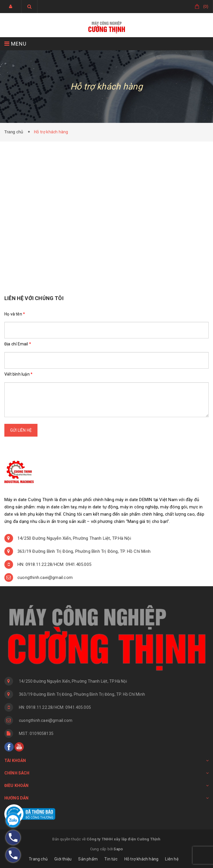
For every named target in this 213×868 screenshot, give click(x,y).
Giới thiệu (63, 859)
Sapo (118, 849)
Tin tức (111, 859)
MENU (15, 44)
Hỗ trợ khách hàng (141, 859)
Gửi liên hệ (21, 430)
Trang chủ (15, 132)
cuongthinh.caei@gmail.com (45, 578)
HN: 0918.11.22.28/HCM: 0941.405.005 (54, 564)
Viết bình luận (18, 374)
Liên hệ (172, 859)
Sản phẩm (88, 859)
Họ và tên (15, 314)
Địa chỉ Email (18, 344)
